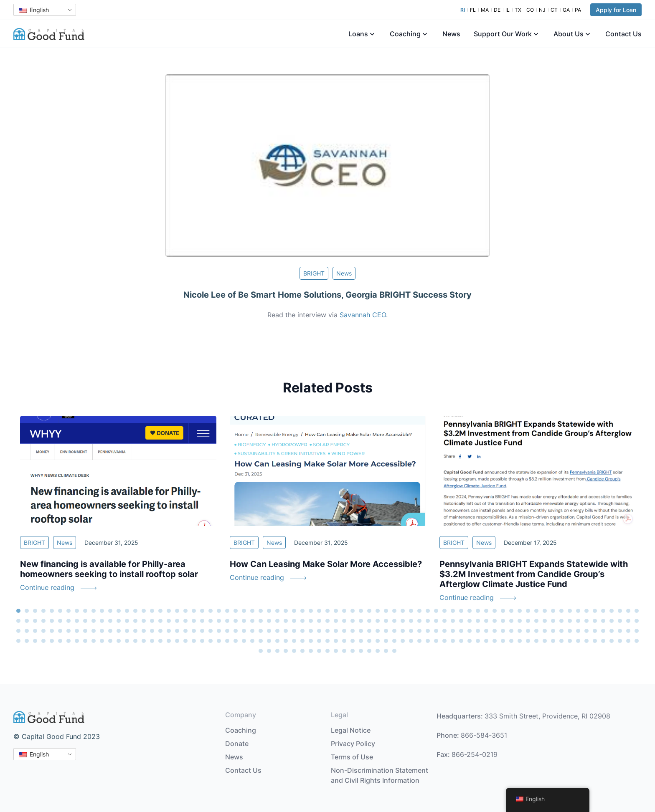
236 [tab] (102, 641)
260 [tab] (302, 641)
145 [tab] (595, 621)
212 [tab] (528, 631)
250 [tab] (219, 641)
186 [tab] (311, 631)
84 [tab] (85, 621)
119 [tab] (378, 621)
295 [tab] (595, 641)
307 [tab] (311, 651)
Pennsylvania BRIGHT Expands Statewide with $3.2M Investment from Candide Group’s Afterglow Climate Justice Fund (534, 574)
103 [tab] (244, 621)
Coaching (405, 34)
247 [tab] (194, 641)
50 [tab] (428, 611)
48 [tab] (411, 611)
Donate (237, 744)
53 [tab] (453, 611)
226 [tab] (18, 641)
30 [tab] (261, 611)
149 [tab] (628, 621)
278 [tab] (453, 641)
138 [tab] (536, 621)
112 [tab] (319, 621)
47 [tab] (403, 611)
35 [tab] (302, 611)
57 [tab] (486, 611)
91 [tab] (144, 621)
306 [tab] (302, 651)
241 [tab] (144, 641)
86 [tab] (102, 621)
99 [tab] (211, 621)
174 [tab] (211, 631)
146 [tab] (603, 621)
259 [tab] (294, 641)
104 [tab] (252, 621)
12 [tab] (110, 611)
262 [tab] (319, 641)
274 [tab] (419, 641)
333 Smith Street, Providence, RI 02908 (547, 716)
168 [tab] (160, 631)
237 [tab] (110, 641)
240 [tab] (135, 641)
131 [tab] (478, 621)
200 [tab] (428, 631)
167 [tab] (152, 631)
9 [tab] (85, 611)
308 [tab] (319, 651)
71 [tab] (603, 611)
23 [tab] (202, 611)
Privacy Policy (353, 744)
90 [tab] (135, 621)
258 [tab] (286, 641)
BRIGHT (314, 273)
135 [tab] (511, 621)
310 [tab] (336, 651)
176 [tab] (227, 631)
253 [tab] (244, 641)
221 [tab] (603, 631)
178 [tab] (244, 631)
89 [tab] (127, 621)
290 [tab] (553, 641)
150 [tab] (637, 621)
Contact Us (623, 34)
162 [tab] (110, 631)
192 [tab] (361, 631)
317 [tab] (394, 651)
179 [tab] (252, 631)
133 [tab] (495, 621)
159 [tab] (85, 631)
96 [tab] (185, 621)
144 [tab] (586, 621)
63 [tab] (536, 611)
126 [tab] (436, 621)
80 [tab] (52, 621)
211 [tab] (520, 631)
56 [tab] (478, 611)
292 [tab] (570, 641)
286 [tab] (520, 641)
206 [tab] (478, 631)
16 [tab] (144, 611)
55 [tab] (470, 611)
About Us (569, 34)
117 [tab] (361, 621)
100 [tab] (219, 621)
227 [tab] (27, 641)
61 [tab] (520, 611)
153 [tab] (35, 631)
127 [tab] (444, 621)
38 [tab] (327, 611)
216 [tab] (561, 631)
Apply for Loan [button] (616, 10)
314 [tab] (369, 651)
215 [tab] (553, 631)
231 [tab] (60, 641)
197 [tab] (403, 631)
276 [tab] (436, 641)
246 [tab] (185, 641)
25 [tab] (219, 611)
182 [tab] (277, 631)
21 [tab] (185, 611)
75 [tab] (637, 611)
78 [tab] (35, 621)
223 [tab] (620, 631)
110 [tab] (302, 621)
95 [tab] (177, 621)
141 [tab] (561, 621)
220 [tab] (595, 631)
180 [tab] (261, 631)
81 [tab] (60, 621)
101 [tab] (227, 621)
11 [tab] (102, 611)
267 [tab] (361, 641)
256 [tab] (269, 641)
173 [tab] (202, 631)
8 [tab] (77, 611)
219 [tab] (586, 631)
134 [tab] (503, 621)
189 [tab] (336, 631)
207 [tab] (486, 631)
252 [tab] (236, 641)
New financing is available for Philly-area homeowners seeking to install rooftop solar (109, 569)
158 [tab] (77, 631)
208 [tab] (495, 631)
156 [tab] (60, 631)
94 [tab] (169, 621)
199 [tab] (419, 631)
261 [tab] (311, 641)
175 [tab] (219, 631)
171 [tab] (185, 631)
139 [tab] (545, 621)
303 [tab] (277, 651)
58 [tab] (495, 611)
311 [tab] (344, 651)
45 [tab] (386, 611)
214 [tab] (545, 631)
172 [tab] (194, 631)
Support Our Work (503, 34)
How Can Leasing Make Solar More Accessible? (326, 564)
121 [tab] (394, 621)
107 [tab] (277, 621)
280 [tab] (470, 641)
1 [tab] (18, 611)
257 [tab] (277, 641)
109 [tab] (294, 621)
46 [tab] (394, 611)
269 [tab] (378, 641)
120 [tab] (386, 621)
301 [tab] (261, 651)
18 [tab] (160, 611)
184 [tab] (294, 631)
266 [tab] (353, 641)
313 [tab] (361, 651)
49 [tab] (419, 611)
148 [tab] (620, 621)
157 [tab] (69, 631)
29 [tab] (252, 611)
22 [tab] (194, 611)
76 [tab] (18, 621)
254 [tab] (252, 641)
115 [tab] (344, 621)
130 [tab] (470, 621)
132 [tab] (486, 621)
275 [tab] (428, 641)
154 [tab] (43, 631)
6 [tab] (60, 611)
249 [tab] (211, 641)
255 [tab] (261, 641)
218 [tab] (578, 631)
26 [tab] (227, 611)
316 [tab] (386, 651)
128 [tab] (453, 621)
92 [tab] (152, 621)
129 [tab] (461, 621)
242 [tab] (152, 641)
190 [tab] (344, 631)
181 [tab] (269, 631)
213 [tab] (536, 631)
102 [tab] (236, 621)
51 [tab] (436, 611)
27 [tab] (236, 611)
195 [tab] (386, 631)
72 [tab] (612, 611)
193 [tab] (369, 631)
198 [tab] (411, 631)
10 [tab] (94, 611)
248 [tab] (202, 641)
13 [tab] (119, 611)
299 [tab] (628, 641)
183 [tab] (286, 631)
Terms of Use (352, 757)
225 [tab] (637, 631)
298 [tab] (620, 641)
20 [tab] (177, 611)
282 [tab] (486, 641)
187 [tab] (319, 631)
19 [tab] (169, 611)
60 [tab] (511, 611)
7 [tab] (69, 611)
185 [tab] (302, 631)
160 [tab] (94, 631)
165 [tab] (135, 631)
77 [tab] (27, 621)
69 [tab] (586, 611)
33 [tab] (286, 611)
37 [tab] (319, 611)
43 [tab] (369, 611)
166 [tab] (144, 631)
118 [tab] (369, 621)
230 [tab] (52, 641)
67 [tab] (570, 611)
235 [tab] (94, 641)
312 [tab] (353, 651)
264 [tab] (336, 641)
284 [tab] (503, 641)
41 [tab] (353, 611)
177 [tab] (236, 631)
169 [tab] (169, 631)
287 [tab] (528, 641)
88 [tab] (119, 621)
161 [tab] (102, 631)
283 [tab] (495, 641)
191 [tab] (353, 631)
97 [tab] (194, 621)
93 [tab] (160, 621)
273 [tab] (411, 641)
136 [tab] (520, 621)
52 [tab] (444, 611)
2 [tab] (27, 611)
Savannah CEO (363, 315)
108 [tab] (286, 621)
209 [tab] (503, 631)
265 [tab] (344, 641)
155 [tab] (52, 631)
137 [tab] (528, 621)
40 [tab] (344, 611)
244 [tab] (169, 641)
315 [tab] (378, 651)
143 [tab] (578, 621)
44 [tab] (378, 611)
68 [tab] (578, 611)
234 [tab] (85, 641)
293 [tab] (578, 641)
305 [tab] (294, 651)
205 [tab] (470, 631)
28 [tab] (244, 611)
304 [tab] (286, 651)
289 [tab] (545, 641)
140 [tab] (553, 621)
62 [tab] (528, 611)
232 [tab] (69, 641)
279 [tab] (461, 641)
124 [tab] (419, 621)
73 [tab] (620, 611)
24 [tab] (211, 611)
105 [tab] (261, 621)
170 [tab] (177, 631)
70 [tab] (595, 611)
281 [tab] (478, 641)
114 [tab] (336, 621)
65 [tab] (553, 611)
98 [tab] (202, 621)
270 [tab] (386, 641)
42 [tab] (361, 611)
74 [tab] (628, 611)
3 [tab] (35, 611)
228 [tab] (35, 641)
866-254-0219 (475, 754)
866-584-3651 (484, 735)
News (451, 34)
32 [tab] (277, 611)
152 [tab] (27, 631)
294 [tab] (586, 641)
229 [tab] (43, 641)
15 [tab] (135, 611)
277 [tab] (444, 641)
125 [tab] (428, 621)
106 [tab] (269, 621)
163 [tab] (119, 631)
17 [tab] (152, 611)
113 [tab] (327, 621)
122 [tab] (403, 621)
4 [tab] (43, 611)
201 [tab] (436, 631)
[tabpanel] (118, 509)
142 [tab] (570, 621)
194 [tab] (378, 631)
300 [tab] (637, 641)
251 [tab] (227, 641)
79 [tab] (43, 621)
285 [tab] (511, 641)
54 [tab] (461, 611)
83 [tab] (77, 621)
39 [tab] (336, 611)
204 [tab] (461, 631)
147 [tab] (612, 621)
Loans (358, 34)
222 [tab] (612, 631)
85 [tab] (94, 621)
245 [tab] (177, 641)
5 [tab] (52, 611)
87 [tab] (110, 621)
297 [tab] (612, 641)
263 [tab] (327, 641)
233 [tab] (77, 641)
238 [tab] (119, 641)
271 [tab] (394, 641)
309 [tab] (327, 651)
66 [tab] (561, 611)
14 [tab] (127, 611)
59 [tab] (503, 611)
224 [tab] (628, 631)
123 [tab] (411, 621)
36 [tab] (311, 611)
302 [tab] (269, 651)
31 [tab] (269, 611)
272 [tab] (403, 641)
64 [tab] (545, 611)
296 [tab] (603, 641)
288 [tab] (536, 641)
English (34, 10)
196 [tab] (394, 631)
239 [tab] (127, 641)
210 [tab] (511, 631)
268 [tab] (369, 641)
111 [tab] (311, 621)
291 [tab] (561, 641)
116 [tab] (353, 621)
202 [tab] (444, 631)
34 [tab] (294, 611)
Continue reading (47, 587)
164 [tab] (127, 631)
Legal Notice (351, 730)
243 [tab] (160, 641)
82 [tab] (69, 621)
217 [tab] (570, 631)
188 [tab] (327, 631)
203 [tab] (453, 631)
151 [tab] (18, 631)
